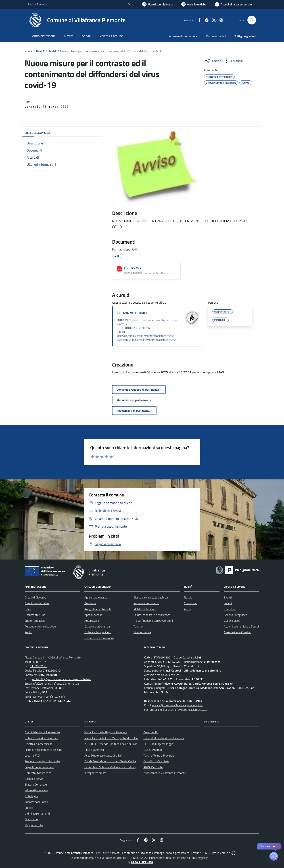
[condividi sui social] (213, 61)
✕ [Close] (278, 846)
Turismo (138, 626)
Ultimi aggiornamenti (37, 813)
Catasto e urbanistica (97, 626)
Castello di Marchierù (156, 761)
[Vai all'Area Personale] (233, 4)
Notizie (188, 597)
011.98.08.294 (141, 328)
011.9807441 (38, 666)
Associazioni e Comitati (238, 632)
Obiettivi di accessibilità (39, 744)
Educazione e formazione (99, 638)
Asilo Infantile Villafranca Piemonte (165, 773)
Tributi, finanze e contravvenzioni (153, 621)
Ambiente (90, 603)
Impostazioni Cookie (37, 802)
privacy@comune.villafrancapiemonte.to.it (177, 705)
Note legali (31, 796)
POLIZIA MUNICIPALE (132, 313)
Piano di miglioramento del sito (43, 750)
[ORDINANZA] (120, 269)
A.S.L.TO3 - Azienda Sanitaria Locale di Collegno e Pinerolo (120, 744)
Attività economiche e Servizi (241, 626)
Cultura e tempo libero (98, 632)
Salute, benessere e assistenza (152, 615)
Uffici (28, 609)
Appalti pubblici (93, 615)
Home (28, 51)
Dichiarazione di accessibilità (41, 738)
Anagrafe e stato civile (98, 609)
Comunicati (191, 603)
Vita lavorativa (142, 632)
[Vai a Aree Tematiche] (194, 4)
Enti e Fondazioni (35, 621)
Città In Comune (220, 853)
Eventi (228, 597)
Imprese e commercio (146, 603)
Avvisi (52, 51)
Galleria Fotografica (235, 615)
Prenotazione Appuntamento (42, 761)
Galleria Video (232, 621)
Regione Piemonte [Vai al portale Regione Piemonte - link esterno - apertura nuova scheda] (37, 4)
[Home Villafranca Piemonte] (77, 20)
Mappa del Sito (34, 825)
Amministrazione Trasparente (42, 732)
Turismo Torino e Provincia (159, 755)
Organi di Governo (35, 597)
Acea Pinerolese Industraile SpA (104, 755)
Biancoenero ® (156, 858)
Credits (29, 808)
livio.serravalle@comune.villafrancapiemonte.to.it (147, 340)
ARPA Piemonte (153, 767)
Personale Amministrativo (40, 626)
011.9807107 (38, 662)
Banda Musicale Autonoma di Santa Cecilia (110, 761)
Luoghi (228, 603)
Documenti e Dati (35, 615)
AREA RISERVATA (140, 862)
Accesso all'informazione (183, 36)
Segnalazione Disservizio (39, 767)
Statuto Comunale (36, 784)
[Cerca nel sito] (252, 20)
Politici (29, 632)
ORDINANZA (133, 268)
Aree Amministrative (37, 603)
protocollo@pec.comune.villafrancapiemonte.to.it (62, 679)
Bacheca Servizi (34, 779)
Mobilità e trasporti (145, 609)
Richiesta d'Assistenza (38, 773)
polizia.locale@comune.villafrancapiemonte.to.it (146, 336)
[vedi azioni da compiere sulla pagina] (233, 61)
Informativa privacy (36, 790)
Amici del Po (151, 732)
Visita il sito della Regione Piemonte (106, 732)
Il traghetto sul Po (95, 773)
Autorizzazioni (93, 621)
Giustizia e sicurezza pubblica (151, 597)
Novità (40, 51)
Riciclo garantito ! (95, 750)
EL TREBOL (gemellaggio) (159, 744)
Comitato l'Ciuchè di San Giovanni (164, 738)
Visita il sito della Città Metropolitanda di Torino (113, 738)
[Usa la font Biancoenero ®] (157, 4)
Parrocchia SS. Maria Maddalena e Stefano (110, 767)
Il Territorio (230, 609)
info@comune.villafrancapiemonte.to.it (56, 683)
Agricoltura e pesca (96, 597)
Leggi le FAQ (32, 755)
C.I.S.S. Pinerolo (153, 750)
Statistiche (31, 819)
